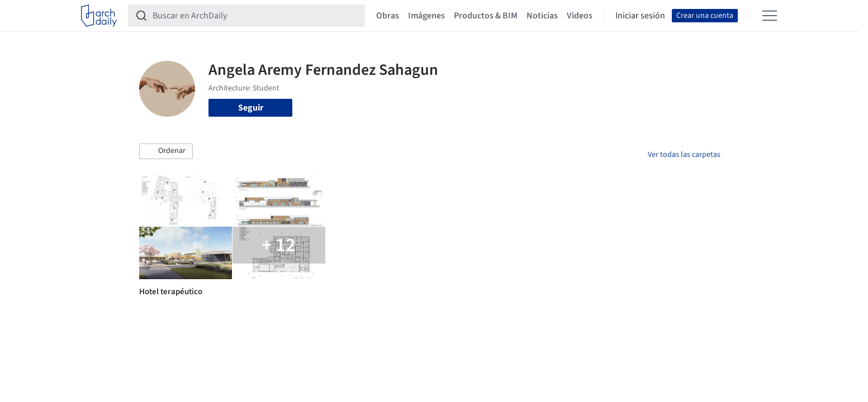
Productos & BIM (486, 16)
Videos (580, 16)
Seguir (251, 108)
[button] (166, 151)
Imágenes (426, 16)
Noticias (542, 16)
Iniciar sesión (640, 16)
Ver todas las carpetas (684, 155)
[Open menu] (770, 16)
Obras (388, 16)
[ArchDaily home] (99, 16)
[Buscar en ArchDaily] (255, 16)
